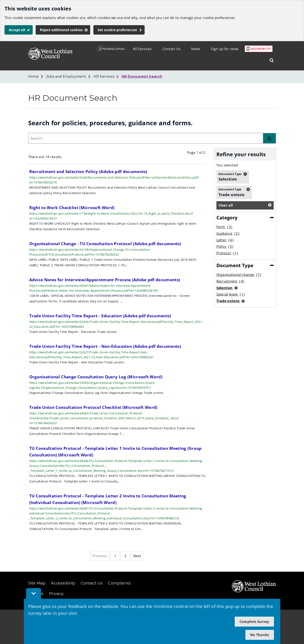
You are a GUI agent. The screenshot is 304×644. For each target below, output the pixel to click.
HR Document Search (142, 76)
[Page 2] (125, 556)
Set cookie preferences (117, 30)
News (196, 49)
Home (34, 76)
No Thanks (260, 635)
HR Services (104, 76)
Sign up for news (225, 49)
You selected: (228, 165)
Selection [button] (230, 177)
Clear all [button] (226, 205)
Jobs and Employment (66, 76)
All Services (142, 49)
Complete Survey (254, 622)
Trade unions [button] (232, 192)
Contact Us (172, 49)
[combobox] (146, 138)
